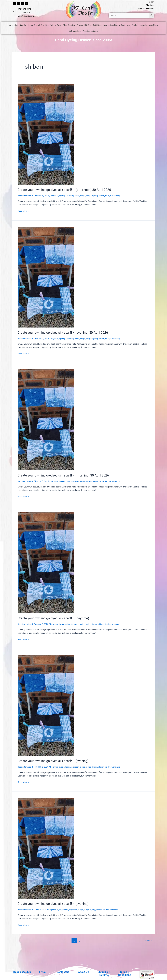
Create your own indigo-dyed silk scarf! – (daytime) (54, 618)
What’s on (28, 25)
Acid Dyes (98, 25)
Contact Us (63, 972)
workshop (119, 196)
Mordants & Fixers (112, 25)
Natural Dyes (56, 25)
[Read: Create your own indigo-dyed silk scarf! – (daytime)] (46, 562)
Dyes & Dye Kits (41, 25)
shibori (104, 196)
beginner (55, 196)
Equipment (126, 25)
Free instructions (90, 31)
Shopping (19, 25)
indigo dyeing (94, 196)
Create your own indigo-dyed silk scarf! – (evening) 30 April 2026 (64, 333)
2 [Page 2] (79, 941)
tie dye (110, 196)
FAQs (42, 972)
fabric (69, 196)
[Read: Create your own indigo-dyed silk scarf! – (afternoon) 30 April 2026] (46, 134)
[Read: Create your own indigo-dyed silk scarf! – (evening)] (46, 705)
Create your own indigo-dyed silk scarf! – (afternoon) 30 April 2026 (66, 190)
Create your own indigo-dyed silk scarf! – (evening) (54, 761)
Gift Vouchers (75, 31)
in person (76, 196)
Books (135, 25)
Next (148, 941)
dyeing (63, 196)
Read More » (23, 211)
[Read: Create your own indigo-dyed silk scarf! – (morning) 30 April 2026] (46, 420)
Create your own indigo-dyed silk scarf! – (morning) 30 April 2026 (65, 475)
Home (10, 25)
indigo (84, 196)
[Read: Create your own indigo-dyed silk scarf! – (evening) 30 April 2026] (46, 277)
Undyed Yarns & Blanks (149, 25)
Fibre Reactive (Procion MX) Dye (77, 25)
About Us (84, 972)
